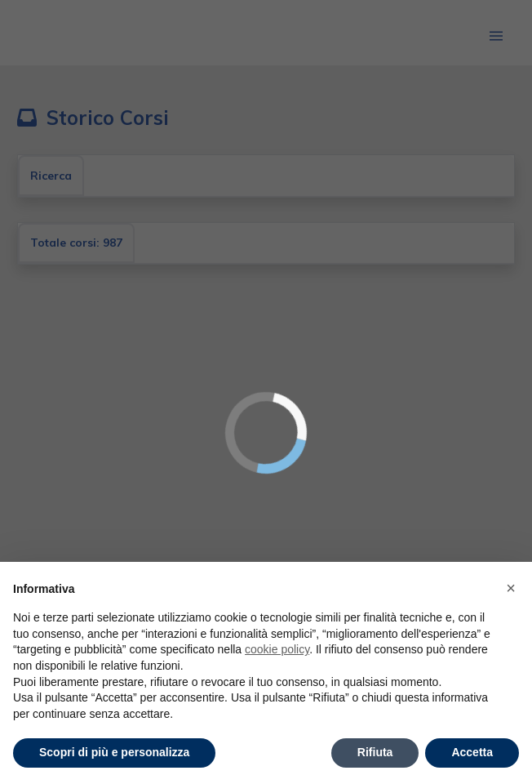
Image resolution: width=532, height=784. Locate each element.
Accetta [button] (472, 752)
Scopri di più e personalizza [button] (114, 752)
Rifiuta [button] (375, 752)
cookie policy (277, 649)
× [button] (511, 588)
